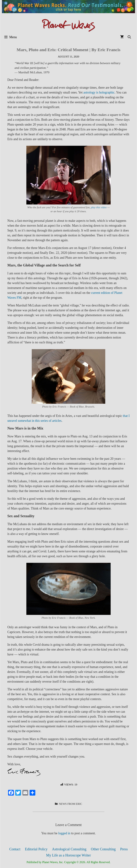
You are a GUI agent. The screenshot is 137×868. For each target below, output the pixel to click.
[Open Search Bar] (129, 37)
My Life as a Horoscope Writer (68, 855)
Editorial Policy (36, 849)
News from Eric (70, 804)
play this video (99, 207)
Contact (15, 849)
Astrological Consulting (69, 849)
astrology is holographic (99, 92)
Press (124, 849)
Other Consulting (103, 849)
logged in (64, 833)
